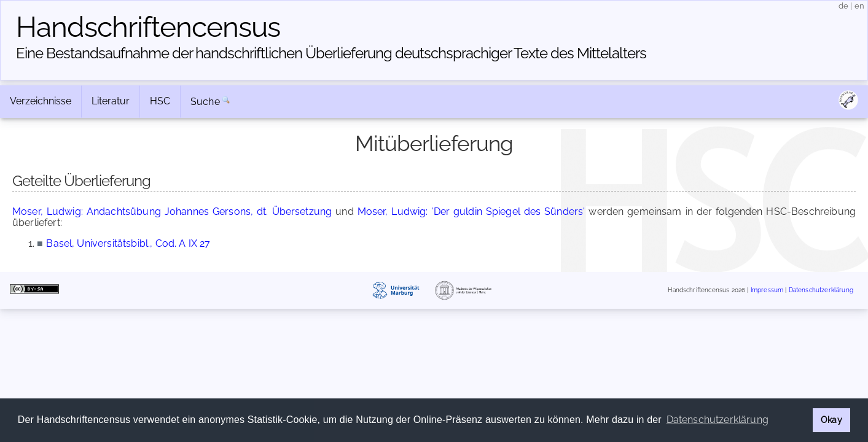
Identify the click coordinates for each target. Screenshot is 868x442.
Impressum (767, 290)
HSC (160, 101)
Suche (205, 102)
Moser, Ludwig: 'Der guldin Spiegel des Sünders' (471, 211)
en (859, 6)
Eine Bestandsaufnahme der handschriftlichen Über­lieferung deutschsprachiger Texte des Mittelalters (331, 53)
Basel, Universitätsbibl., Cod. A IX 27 (128, 243)
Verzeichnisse (41, 101)
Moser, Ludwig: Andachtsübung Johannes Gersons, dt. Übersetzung (172, 211)
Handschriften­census (148, 27)
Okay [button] (831, 420)
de (843, 6)
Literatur (111, 101)
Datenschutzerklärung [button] (717, 420)
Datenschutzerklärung (821, 290)
